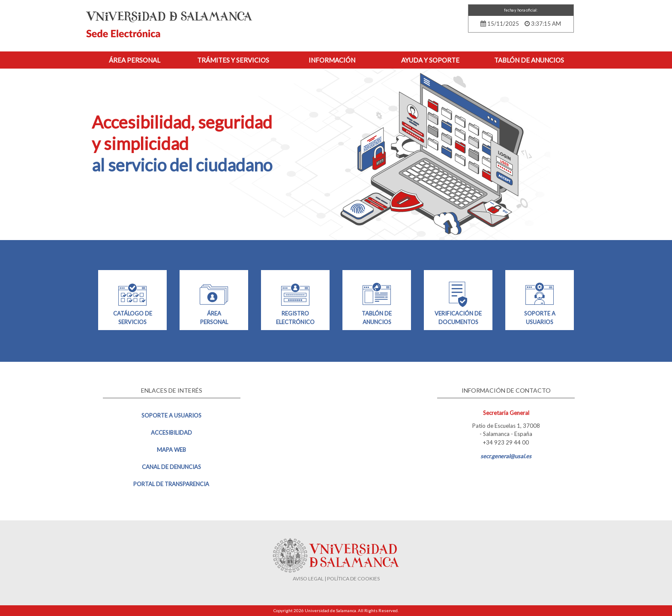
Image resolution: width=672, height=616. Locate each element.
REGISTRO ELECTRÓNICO (295, 302)
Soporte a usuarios (171, 415)
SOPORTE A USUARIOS (540, 302)
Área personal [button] (135, 60)
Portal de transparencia (171, 484)
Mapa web (171, 450)
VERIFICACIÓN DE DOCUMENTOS (458, 302)
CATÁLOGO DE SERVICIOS (133, 302)
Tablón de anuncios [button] (529, 60)
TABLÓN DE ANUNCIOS (377, 302)
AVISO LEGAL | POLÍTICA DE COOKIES (336, 578)
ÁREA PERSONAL (214, 302)
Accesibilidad (171, 433)
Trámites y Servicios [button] (233, 60)
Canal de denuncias (171, 467)
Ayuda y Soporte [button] (430, 60)
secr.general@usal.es (506, 456)
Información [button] (332, 60)
